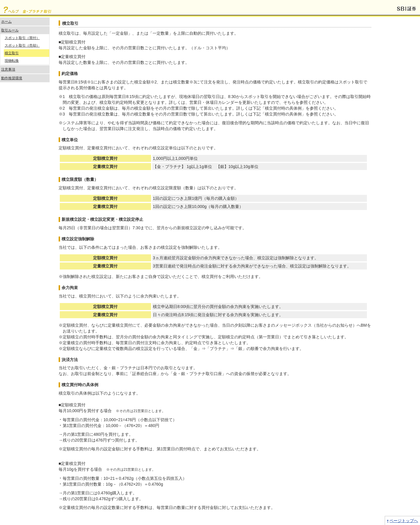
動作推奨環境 (12, 78)
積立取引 (12, 53)
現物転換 (12, 61)
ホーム (6, 22)
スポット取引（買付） (22, 38)
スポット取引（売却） (22, 45)
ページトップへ (404, 521)
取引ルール (10, 30)
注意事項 (8, 69)
